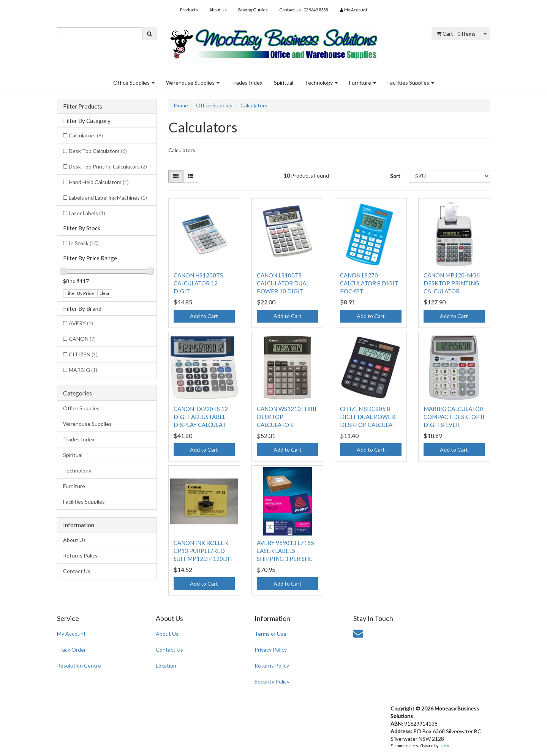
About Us (218, 10)
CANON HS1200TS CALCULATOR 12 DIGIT (198, 283)
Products (189, 10)
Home (181, 105)
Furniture (363, 83)
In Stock (84, 243)
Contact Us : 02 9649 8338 (304, 10)
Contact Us (77, 571)
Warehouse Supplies (193, 83)
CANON (82, 339)
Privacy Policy (271, 650)
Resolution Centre (79, 665)
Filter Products (83, 106)
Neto (444, 746)
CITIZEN (83, 354)
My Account (71, 634)
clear (105, 293)
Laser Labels (87, 213)
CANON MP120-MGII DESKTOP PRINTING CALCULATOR (452, 283)
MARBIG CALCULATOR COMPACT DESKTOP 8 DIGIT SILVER (454, 417)
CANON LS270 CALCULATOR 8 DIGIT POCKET (369, 283)
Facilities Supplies (411, 83)
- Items (456, 34)
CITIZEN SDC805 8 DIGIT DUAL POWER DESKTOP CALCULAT (368, 417)
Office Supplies (134, 83)
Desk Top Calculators (98, 151)
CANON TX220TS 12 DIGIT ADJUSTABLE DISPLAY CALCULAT (201, 417)
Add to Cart (204, 316)
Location (166, 665)
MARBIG (83, 370)
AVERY (81, 323)
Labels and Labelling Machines (108, 198)
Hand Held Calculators (99, 182)
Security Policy (272, 681)
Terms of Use (270, 634)
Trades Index (247, 83)
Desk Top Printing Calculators (108, 166)
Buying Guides (253, 10)
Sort (395, 176)
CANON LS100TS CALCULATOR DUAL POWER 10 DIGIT (283, 283)
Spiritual (284, 83)
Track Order (71, 650)
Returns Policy (80, 555)
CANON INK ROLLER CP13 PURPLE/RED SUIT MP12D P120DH (203, 551)
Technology (321, 83)
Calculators (86, 135)
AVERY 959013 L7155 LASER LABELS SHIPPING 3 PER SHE (285, 551)
